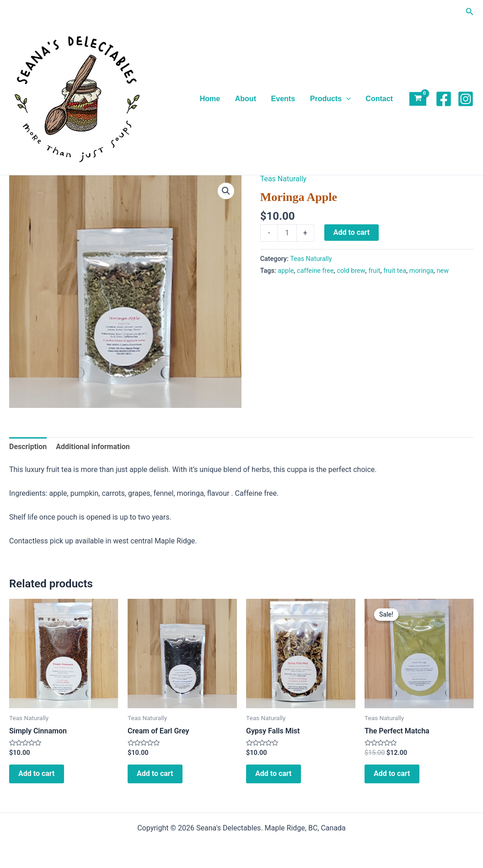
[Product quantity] (287, 233)
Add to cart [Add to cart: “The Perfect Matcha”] (392, 773)
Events (284, 99)
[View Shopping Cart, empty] (418, 99)
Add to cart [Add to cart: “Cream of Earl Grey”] (155, 773)
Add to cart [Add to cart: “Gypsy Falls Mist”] (274, 773)
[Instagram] (466, 99)
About (247, 99)
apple (286, 271)
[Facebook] (444, 99)
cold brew (351, 271)
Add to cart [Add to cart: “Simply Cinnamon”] (37, 773)
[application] (347, 99)
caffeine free (315, 271)
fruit (374, 271)
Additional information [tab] (93, 447)
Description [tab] (28, 447)
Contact (380, 99)
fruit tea (395, 271)
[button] (470, 12)
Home (211, 99)
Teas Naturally (284, 179)
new (443, 271)
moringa (421, 271)
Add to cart (352, 232)
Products (331, 99)
